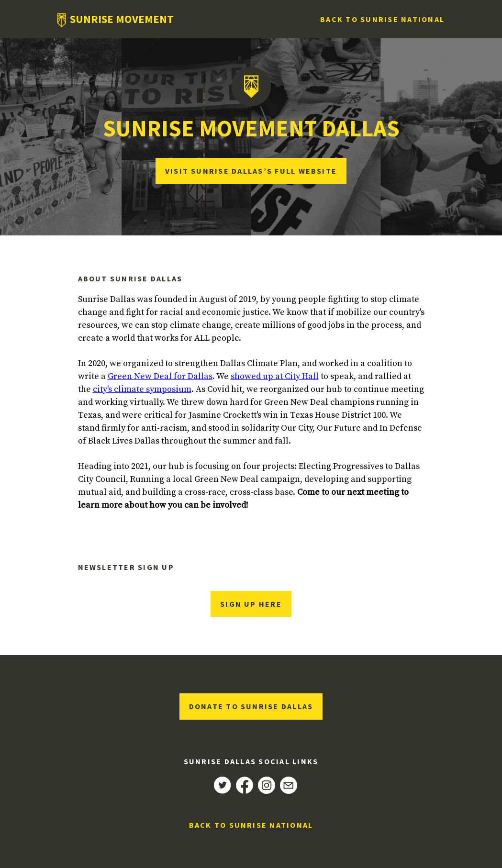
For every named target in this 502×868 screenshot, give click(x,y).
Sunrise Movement (122, 19)
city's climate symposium (142, 389)
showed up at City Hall (275, 376)
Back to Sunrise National (382, 19)
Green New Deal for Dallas (160, 376)
